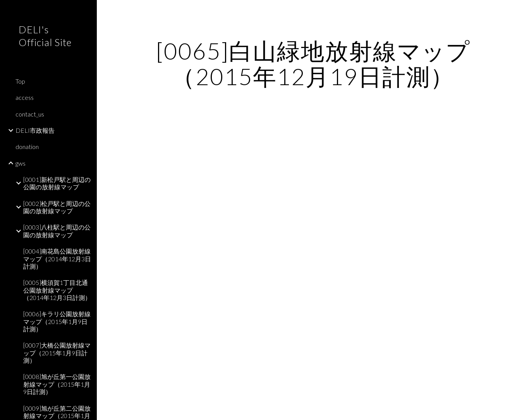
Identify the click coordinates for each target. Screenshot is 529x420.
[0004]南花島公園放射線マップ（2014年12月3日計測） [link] (57, 259)
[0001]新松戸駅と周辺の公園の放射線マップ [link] (57, 183)
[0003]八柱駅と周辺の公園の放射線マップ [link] (57, 231)
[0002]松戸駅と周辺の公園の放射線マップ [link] (57, 207)
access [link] (25, 97)
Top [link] (20, 81)
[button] (520, 11)
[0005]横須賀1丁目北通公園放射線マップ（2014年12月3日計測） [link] (57, 290)
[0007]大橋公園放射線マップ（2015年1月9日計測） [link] (57, 353)
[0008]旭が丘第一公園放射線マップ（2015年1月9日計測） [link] (57, 384)
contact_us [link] (30, 114)
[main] (313, 63)
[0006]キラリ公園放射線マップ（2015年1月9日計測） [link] (57, 321)
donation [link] (27, 147)
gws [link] (21, 163)
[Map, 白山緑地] (313, 256)
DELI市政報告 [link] (35, 130)
